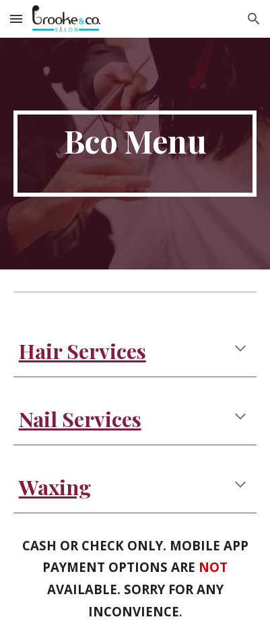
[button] (16, 19)
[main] (135, 154)
